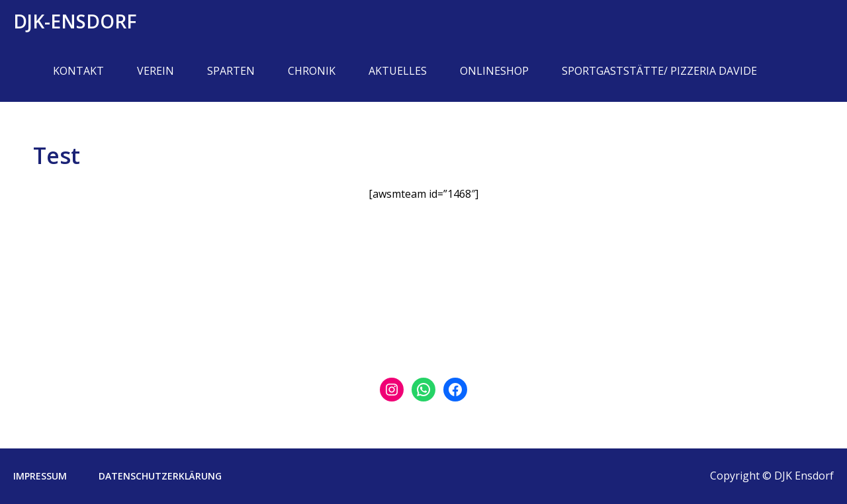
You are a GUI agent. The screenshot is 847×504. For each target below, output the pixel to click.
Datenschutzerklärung (160, 476)
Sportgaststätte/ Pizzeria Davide (659, 71)
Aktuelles (398, 71)
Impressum (40, 476)
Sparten (231, 71)
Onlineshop (494, 71)
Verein (156, 71)
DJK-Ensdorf (75, 21)
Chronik (312, 71)
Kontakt (78, 71)
